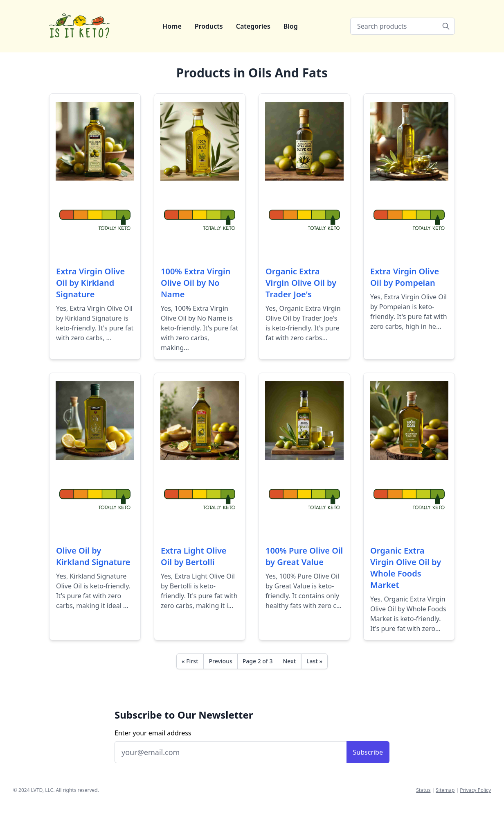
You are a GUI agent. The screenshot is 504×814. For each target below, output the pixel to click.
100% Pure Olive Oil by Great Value (304, 556)
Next (290, 661)
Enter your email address (153, 733)
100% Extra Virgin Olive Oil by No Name (196, 283)
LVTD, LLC (42, 790)
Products (209, 26)
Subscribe (368, 752)
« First (190, 661)
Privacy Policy (475, 790)
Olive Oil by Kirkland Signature (93, 556)
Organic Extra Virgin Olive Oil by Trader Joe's (301, 283)
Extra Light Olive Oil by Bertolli (194, 556)
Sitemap (445, 790)
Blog (291, 26)
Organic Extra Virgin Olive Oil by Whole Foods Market (406, 568)
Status (423, 790)
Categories (253, 26)
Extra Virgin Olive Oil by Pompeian (405, 277)
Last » (314, 661)
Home (172, 26)
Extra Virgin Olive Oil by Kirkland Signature (90, 283)
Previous (221, 661)
